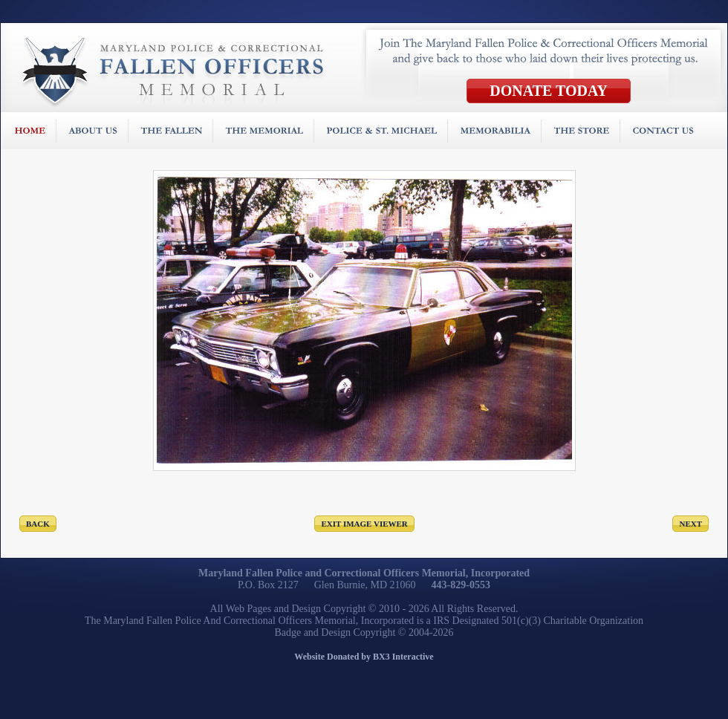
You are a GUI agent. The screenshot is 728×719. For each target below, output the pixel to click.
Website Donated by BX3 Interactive (364, 657)
